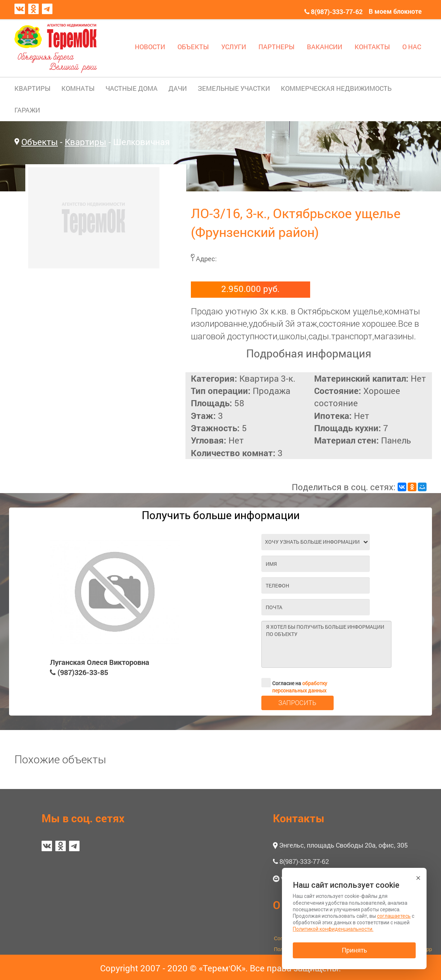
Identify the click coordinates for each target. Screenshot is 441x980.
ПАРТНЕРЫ (277, 47)
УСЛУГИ (234, 47)
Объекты (40, 142)
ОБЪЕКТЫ (193, 47)
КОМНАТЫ (78, 88)
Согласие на (294, 683)
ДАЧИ (178, 88)
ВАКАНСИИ (325, 47)
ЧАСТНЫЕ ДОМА (132, 88)
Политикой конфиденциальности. (333, 929)
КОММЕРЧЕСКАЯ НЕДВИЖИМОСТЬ (336, 88)
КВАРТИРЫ (33, 88)
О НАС (412, 47)
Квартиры (85, 142)
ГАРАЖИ (27, 110)
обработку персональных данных (300, 687)
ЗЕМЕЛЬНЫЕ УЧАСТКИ (234, 88)
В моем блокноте (395, 11)
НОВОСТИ (150, 47)
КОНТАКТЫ (372, 47)
